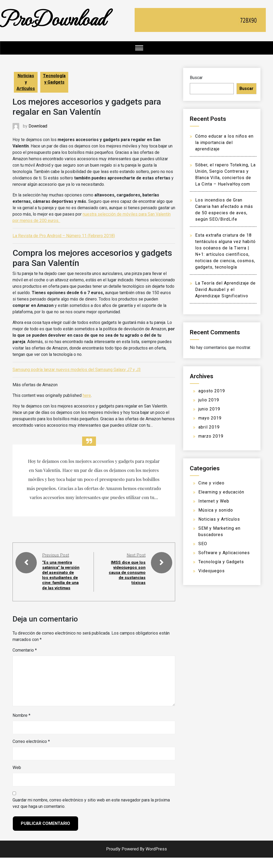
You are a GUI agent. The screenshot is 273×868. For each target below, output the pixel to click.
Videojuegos (212, 571)
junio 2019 (209, 409)
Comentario (25, 661)
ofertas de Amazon (50, 348)
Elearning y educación (221, 492)
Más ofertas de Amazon (35, 385)
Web (17, 778)
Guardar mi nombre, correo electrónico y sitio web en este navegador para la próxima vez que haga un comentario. (91, 814)
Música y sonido (216, 510)
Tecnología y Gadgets (54, 79)
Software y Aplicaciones (224, 553)
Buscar (196, 78)
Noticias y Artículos (26, 82)
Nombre (21, 726)
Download (38, 126)
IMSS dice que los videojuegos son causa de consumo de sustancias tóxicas (128, 575)
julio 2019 (209, 400)
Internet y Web (214, 501)
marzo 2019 (211, 436)
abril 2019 (209, 427)
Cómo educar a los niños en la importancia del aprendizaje (224, 143)
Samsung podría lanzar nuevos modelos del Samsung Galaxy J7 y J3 (77, 370)
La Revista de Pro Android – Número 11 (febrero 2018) (64, 236)
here (87, 395)
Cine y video (211, 483)
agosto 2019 (212, 391)
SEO (203, 544)
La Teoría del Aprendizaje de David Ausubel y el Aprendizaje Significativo (225, 289)
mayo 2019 (210, 418)
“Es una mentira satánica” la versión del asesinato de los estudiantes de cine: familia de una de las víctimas (59, 580)
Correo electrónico (31, 752)
